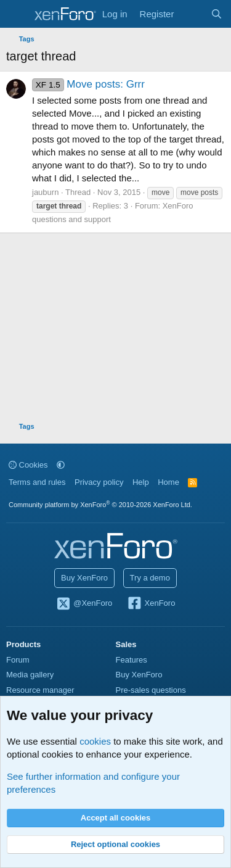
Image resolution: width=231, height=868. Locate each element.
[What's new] (192, 14)
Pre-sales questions (151, 690)
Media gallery (30, 675)
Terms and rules (37, 482)
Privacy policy (99, 482)
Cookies (28, 465)
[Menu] (17, 14)
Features (132, 660)
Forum (18, 660)
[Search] (217, 14)
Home (168, 482)
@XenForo (84, 604)
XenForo (151, 604)
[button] (61, 465)
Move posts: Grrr (88, 84)
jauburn (45, 192)
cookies (95, 741)
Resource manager (40, 690)
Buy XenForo (84, 578)
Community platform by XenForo (100, 505)
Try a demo (150, 578)
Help (141, 482)
